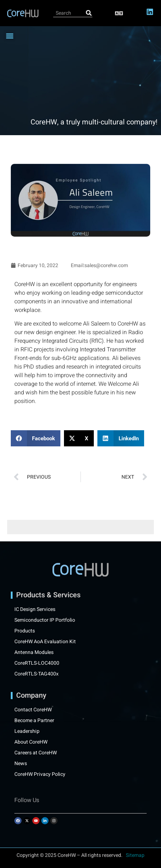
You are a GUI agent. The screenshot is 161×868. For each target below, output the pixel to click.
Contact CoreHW (33, 710)
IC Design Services (35, 610)
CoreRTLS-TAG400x (36, 674)
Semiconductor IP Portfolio (45, 620)
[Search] (89, 13)
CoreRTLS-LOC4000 (37, 663)
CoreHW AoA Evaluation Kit (45, 642)
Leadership (27, 731)
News (21, 764)
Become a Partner (34, 721)
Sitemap (135, 855)
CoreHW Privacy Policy (40, 774)
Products (25, 631)
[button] (119, 13)
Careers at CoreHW (36, 753)
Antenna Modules (34, 653)
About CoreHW (31, 742)
